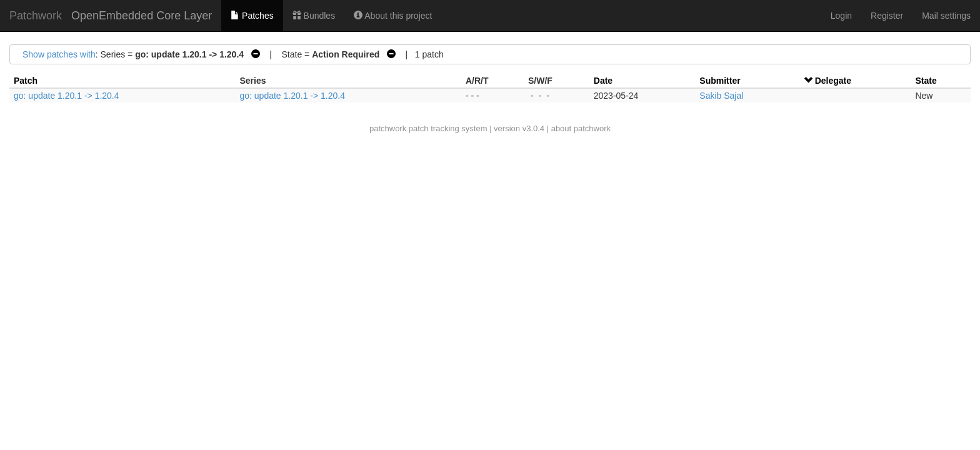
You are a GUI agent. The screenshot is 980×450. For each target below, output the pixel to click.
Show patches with (59, 54)
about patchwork (581, 128)
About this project (393, 16)
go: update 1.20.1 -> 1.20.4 (67, 96)
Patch (26, 81)
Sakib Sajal (721, 96)
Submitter (720, 81)
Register (887, 16)
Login (841, 16)
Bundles (314, 16)
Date (603, 81)
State (926, 81)
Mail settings (946, 16)
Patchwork (36, 16)
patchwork (388, 128)
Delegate (833, 81)
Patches (252, 16)
